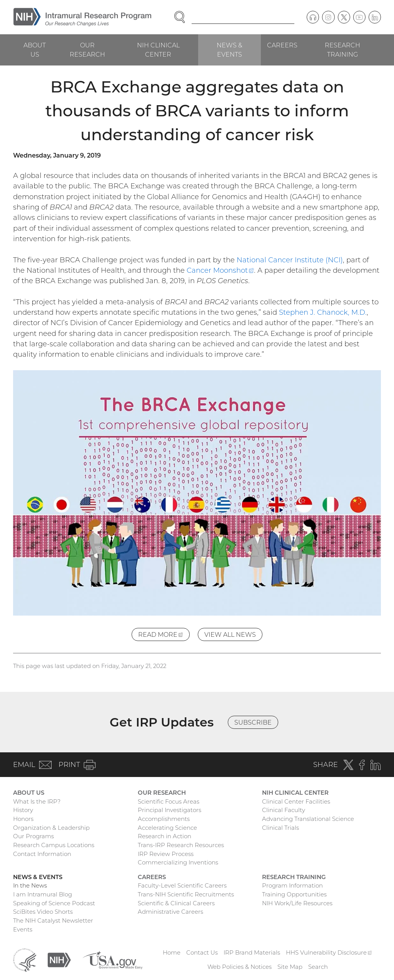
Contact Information (42, 854)
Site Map (290, 967)
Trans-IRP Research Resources (181, 845)
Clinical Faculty (284, 810)
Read (164, 635)
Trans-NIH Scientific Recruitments (186, 894)
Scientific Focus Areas (169, 801)
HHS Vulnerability (329, 952)
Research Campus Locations (54, 845)
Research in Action (164, 836)
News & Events (230, 50)
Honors (23, 819)
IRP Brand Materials (252, 952)
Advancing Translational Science (308, 819)
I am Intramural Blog (43, 894)
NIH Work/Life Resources (297, 903)
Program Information (292, 885)
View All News (230, 634)
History (23, 810)
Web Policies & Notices (240, 967)
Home (172, 952)
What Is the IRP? (37, 801)
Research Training (342, 50)
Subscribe (253, 722)
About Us (35, 50)
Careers (282, 45)
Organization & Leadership (51, 828)
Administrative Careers (170, 912)
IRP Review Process (166, 854)
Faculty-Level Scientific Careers (182, 885)
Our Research (87, 50)
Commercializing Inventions (178, 862)
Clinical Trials (280, 828)
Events (23, 929)
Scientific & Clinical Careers (176, 903)
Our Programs (33, 836)
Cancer (220, 270)
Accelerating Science (167, 828)
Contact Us (202, 952)
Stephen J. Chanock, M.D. (323, 312)
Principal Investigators (169, 810)
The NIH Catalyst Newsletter (53, 920)
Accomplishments (164, 819)
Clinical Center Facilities (296, 801)
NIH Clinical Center (158, 50)
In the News (30, 885)
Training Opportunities (294, 894)
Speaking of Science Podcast (54, 903)
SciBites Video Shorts (43, 912)
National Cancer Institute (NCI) (290, 260)
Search (318, 967)
